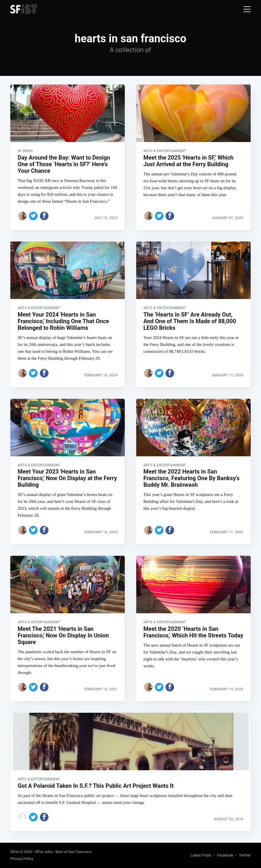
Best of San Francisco (74, 852)
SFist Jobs (44, 852)
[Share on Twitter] (33, 216)
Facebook (225, 855)
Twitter (245, 855)
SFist (14, 852)
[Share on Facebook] (44, 216)
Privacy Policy (22, 859)
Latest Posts (201, 855)
